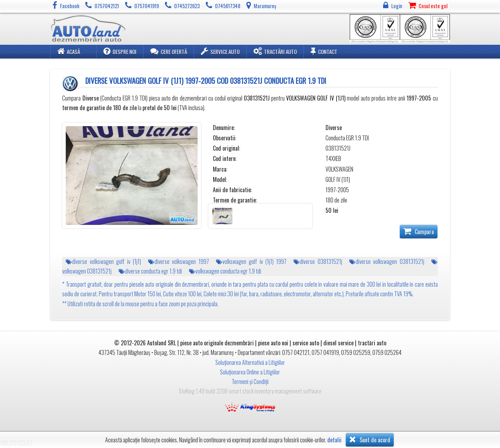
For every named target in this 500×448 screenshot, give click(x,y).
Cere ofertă (169, 51)
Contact (324, 51)
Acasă (69, 51)
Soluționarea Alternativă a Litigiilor (250, 362)
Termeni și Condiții (250, 382)
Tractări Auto (275, 51)
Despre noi (120, 51)
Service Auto (220, 51)
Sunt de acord (370, 439)
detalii (334, 440)
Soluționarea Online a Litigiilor (250, 372)
